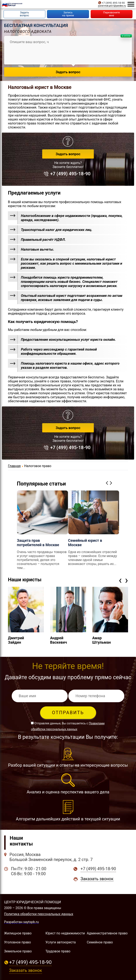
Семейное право (100, 942)
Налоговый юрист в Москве (40, 87)
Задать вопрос (68, 154)
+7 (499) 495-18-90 (113, 3)
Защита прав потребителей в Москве (38, 543)
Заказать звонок (97, 879)
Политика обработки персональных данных (39, 914)
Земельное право (18, 951)
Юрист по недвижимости (65, 933)
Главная (14, 466)
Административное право (107, 933)
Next (112, 483)
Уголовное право (18, 942)
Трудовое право (58, 951)
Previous (108, 483)
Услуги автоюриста (61, 942)
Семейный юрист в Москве (85, 543)
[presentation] (120, 580)
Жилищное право (18, 933)
